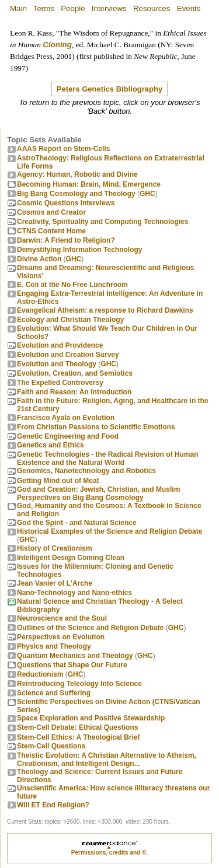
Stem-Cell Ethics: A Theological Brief (78, 737)
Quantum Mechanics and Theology (75, 656)
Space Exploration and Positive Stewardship (91, 718)
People (73, 8)
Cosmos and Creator (51, 212)
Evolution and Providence (60, 345)
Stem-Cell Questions (51, 746)
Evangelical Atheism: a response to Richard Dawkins (105, 310)
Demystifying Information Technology (79, 250)
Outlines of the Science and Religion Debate (90, 628)
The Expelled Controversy (60, 383)
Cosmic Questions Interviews (66, 203)
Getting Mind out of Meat (58, 481)
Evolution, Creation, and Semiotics (75, 373)
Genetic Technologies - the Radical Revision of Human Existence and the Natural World (108, 459)
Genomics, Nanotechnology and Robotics (86, 471)
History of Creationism (55, 548)
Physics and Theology (54, 646)
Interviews (109, 8)
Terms (44, 8)
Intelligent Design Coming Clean (71, 558)
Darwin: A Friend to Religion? (66, 240)
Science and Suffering (54, 693)
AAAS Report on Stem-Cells (63, 149)
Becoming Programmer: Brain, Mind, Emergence (89, 184)
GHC (147, 194)
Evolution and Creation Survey (68, 355)
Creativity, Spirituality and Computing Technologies (103, 222)
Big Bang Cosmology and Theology (76, 194)
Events (189, 8)
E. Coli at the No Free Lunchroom (72, 285)
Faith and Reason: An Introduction (74, 392)
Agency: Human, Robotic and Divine (77, 174)
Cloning (57, 45)
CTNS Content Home (51, 231)
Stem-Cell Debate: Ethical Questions (77, 727)
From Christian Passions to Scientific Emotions (96, 427)
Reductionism (40, 674)
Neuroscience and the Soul (62, 618)
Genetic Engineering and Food (68, 436)
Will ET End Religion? (53, 805)
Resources (152, 8)
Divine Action (39, 259)
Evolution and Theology (57, 364)
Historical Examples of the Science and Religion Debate (109, 531)
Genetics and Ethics (51, 445)
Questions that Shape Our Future (72, 665)
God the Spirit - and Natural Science (77, 523)
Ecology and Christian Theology (70, 320)
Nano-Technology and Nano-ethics (74, 593)
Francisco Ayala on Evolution (66, 418)
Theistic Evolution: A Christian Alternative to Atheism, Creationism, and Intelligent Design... (107, 759)
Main (18, 8)
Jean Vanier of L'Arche (55, 583)
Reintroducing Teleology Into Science (79, 684)
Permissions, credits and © (109, 853)
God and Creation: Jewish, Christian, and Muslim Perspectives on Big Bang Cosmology (98, 494)
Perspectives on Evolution (61, 637)
